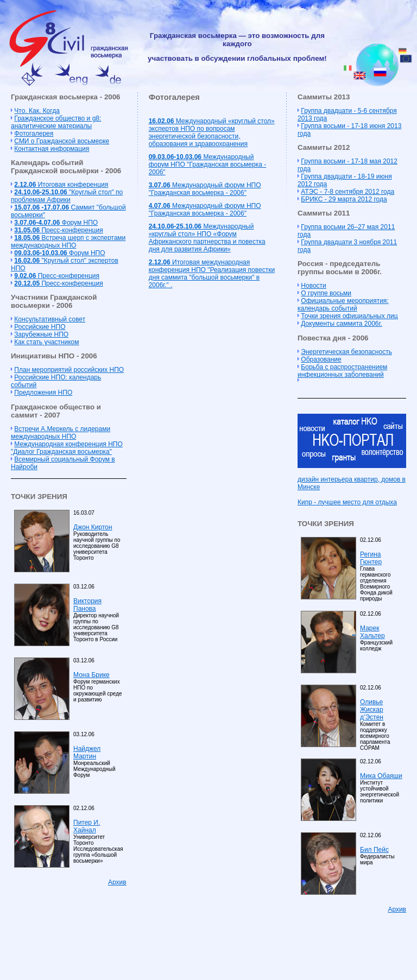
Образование (321, 359)
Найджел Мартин (87, 753)
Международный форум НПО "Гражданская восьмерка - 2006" (208, 165)
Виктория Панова (87, 605)
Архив (117, 882)
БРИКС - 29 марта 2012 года (344, 199)
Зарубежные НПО (41, 334)
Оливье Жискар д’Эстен (372, 710)
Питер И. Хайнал (87, 826)
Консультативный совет (50, 319)
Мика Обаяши (381, 776)
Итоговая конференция (61, 185)
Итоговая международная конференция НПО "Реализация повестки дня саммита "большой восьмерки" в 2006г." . (212, 274)
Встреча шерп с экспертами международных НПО (68, 242)
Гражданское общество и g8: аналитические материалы (56, 122)
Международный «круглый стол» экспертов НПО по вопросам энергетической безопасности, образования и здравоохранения (212, 132)
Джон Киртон (93, 527)
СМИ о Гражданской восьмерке (62, 141)
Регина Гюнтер (371, 558)
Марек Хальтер (372, 632)
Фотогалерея (34, 134)
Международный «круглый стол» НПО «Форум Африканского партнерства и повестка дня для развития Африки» (207, 238)
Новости (313, 286)
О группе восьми (326, 293)
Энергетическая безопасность (346, 352)
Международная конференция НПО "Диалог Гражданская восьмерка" (67, 448)
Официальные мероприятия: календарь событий (343, 305)
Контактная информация (52, 149)
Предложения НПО (43, 393)
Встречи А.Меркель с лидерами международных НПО (61, 433)
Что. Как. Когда (37, 111)
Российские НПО (40, 327)
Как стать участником (46, 342)
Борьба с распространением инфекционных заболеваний (342, 371)
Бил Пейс (374, 850)
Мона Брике (91, 675)
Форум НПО (56, 223)
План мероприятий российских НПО (69, 370)
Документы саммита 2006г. (341, 324)
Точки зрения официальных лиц (349, 316)
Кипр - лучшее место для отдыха (347, 502)
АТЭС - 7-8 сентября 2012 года (347, 192)
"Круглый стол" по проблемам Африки (67, 196)
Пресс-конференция (58, 230)
